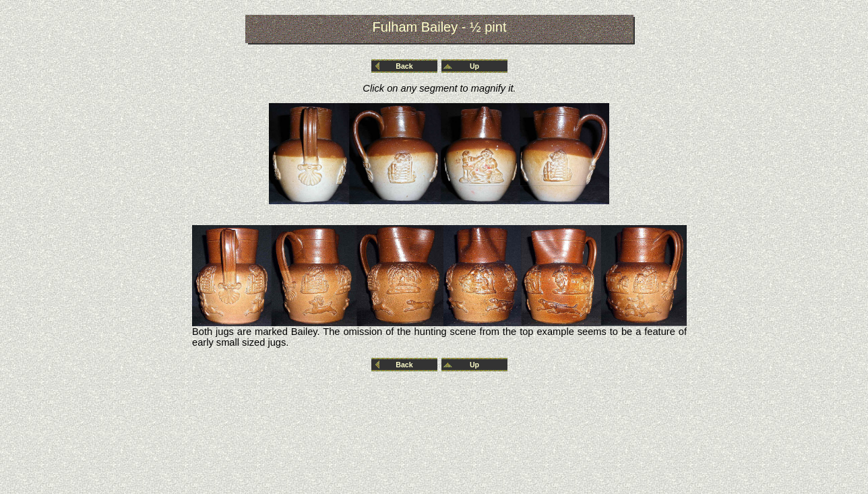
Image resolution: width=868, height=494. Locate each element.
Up (474, 66)
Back (404, 66)
